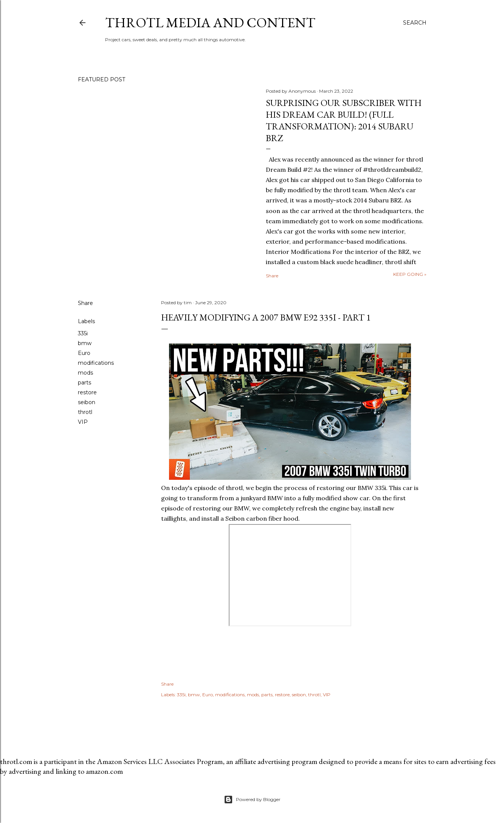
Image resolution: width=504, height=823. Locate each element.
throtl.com (16, 761)
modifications (96, 363)
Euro (84, 353)
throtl (85, 412)
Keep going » (410, 274)
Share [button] (272, 276)
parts (85, 383)
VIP (83, 422)
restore (87, 392)
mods (85, 373)
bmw (85, 343)
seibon (87, 402)
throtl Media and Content (210, 23)
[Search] (415, 23)
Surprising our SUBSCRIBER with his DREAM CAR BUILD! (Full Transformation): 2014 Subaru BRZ (344, 120)
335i (83, 333)
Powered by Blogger (252, 800)
